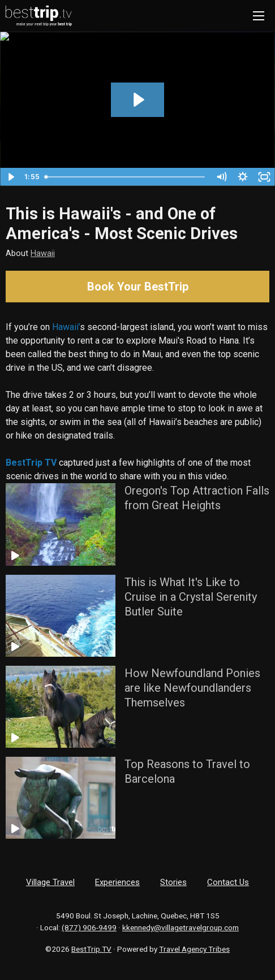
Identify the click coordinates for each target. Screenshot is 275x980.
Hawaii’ (66, 327)
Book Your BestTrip (138, 287)
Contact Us (228, 882)
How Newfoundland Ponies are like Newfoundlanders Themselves (192, 688)
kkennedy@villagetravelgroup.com (181, 927)
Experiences (117, 882)
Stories (173, 882)
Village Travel (50, 882)
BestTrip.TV (91, 949)
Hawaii (43, 253)
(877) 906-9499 (89, 927)
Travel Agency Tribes (194, 949)
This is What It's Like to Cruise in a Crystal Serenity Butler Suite (191, 597)
